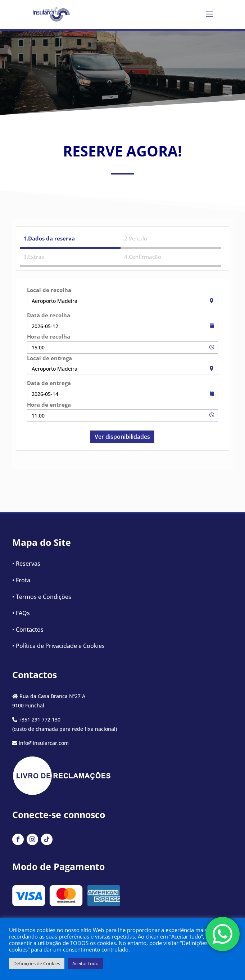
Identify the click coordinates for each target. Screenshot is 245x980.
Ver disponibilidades (122, 437)
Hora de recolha (49, 336)
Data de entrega (49, 383)
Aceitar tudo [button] (85, 963)
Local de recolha (49, 290)
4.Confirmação (143, 257)
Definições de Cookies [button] (37, 963)
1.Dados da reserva (49, 238)
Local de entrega (49, 358)
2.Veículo (136, 238)
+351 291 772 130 (40, 719)
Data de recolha (49, 315)
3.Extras (34, 257)
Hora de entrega (49, 405)
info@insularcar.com (44, 743)
